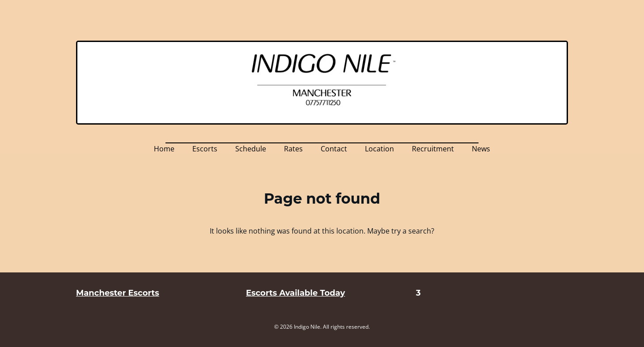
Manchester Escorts (118, 293)
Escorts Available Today (295, 293)
